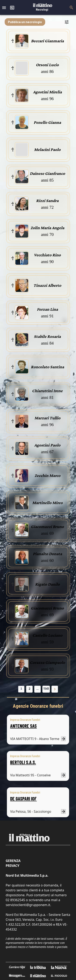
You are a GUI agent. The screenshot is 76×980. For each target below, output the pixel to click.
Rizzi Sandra (47, 201)
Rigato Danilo (47, 584)
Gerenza (13, 861)
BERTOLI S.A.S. (23, 762)
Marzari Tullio (47, 418)
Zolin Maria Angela (47, 228)
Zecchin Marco (47, 475)
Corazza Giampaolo (47, 662)
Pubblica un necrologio (25, 22)
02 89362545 (15, 900)
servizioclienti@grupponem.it (28, 905)
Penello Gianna (47, 122)
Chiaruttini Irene (47, 391)
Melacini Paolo (47, 150)
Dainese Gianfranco (47, 173)
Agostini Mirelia (47, 92)
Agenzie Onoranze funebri (38, 706)
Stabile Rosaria (47, 336)
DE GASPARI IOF (23, 799)
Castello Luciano (47, 635)
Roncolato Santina (47, 367)
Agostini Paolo (47, 445)
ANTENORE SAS (23, 726)
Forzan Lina (47, 309)
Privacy (12, 866)
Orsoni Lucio (47, 65)
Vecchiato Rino (47, 255)
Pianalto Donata (47, 554)
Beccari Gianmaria (47, 41)
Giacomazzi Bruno (47, 527)
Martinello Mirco (47, 503)
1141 (46, 689)
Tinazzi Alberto (47, 285)
